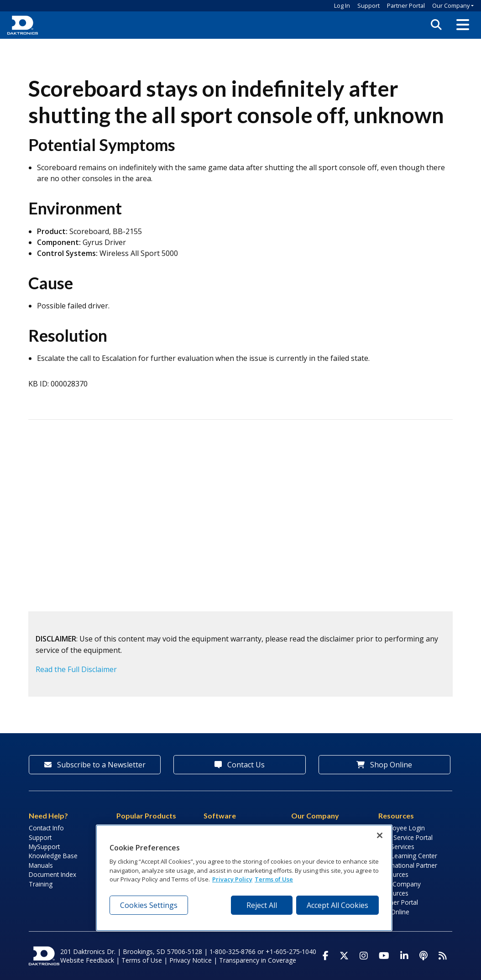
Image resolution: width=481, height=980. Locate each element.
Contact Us (240, 765)
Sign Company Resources (400, 889)
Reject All (262, 905)
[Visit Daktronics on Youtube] (384, 956)
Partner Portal (406, 5)
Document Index (52, 874)
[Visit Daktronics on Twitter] (344, 956)
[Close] (380, 835)
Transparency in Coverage (258, 960)
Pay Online (394, 912)
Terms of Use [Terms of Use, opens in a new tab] (274, 879)
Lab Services (396, 847)
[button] (463, 25)
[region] (244, 878)
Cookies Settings (149, 905)
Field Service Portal (405, 837)
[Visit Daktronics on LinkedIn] (404, 956)
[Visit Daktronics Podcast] (423, 956)
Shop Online (384, 765)
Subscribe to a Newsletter (95, 765)
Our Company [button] (451, 5)
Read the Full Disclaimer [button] (76, 669)
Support (369, 5)
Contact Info (46, 828)
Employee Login (402, 828)
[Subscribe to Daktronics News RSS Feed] (443, 956)
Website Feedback (87, 960)
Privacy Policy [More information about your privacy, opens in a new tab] (232, 879)
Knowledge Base (53, 856)
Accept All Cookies (337, 905)
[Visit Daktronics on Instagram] (364, 956)
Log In (342, 5)
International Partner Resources (408, 870)
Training (41, 884)
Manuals (41, 865)
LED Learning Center (408, 856)
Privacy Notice (191, 960)
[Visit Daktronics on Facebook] (326, 956)
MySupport (44, 847)
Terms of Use (142, 960)
